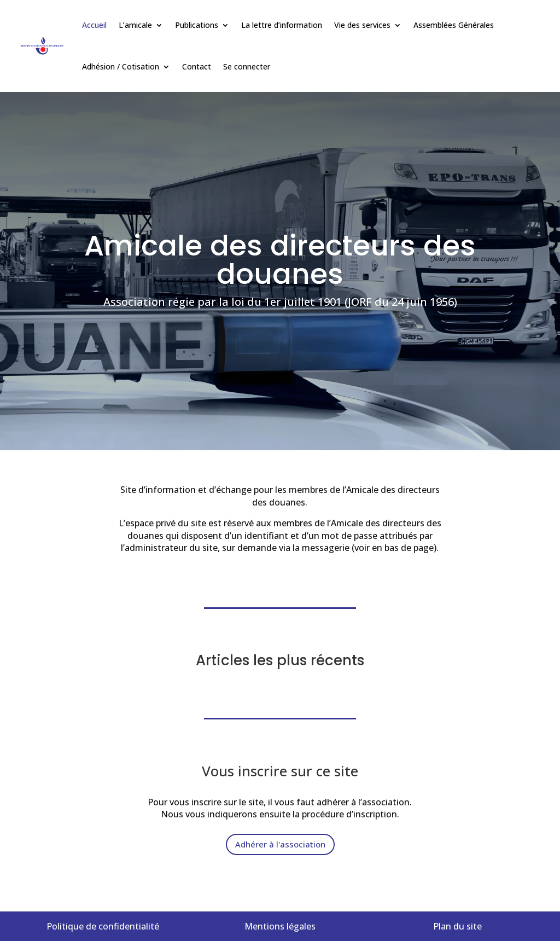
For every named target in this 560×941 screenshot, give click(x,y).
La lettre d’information (282, 25)
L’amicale (135, 25)
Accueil (94, 25)
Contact (197, 66)
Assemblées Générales (454, 25)
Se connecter (247, 66)
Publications (197, 25)
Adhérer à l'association (280, 844)
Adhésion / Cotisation (121, 66)
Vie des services (362, 25)
